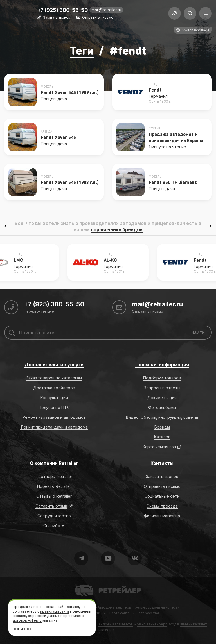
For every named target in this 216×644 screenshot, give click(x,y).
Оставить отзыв (51, 506)
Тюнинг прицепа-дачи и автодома (54, 427)
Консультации (54, 398)
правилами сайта (55, 611)
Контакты (162, 463)
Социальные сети (162, 496)
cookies (19, 616)
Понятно (22, 629)
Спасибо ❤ (54, 526)
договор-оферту (27, 620)
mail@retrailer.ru (106, 10)
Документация (162, 398)
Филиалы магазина (162, 516)
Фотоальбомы (162, 407)
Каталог (162, 437)
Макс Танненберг (152, 624)
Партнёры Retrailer (54, 476)
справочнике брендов (117, 229)
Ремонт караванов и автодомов (54, 417)
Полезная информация (162, 365)
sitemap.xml (149, 613)
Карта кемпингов (159, 447)
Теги (82, 50)
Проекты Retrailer (54, 486)
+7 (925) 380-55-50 (63, 10)
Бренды (162, 427)
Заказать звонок (57, 18)
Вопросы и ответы (162, 388)
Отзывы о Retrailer (54, 496)
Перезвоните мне (39, 312)
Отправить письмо (98, 18)
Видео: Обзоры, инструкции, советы (162, 417)
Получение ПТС (54, 407)
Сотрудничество (54, 516)
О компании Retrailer (54, 463)
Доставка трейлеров (54, 388)
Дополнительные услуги (54, 365)
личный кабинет (193, 624)
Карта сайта (119, 613)
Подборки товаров (162, 378)
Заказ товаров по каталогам (54, 378)
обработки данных (44, 616)
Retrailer (82, 585)
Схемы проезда (162, 506)
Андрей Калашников (116, 624)
